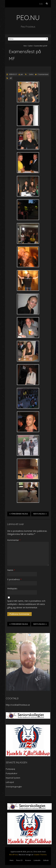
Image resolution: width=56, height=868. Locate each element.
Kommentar (14, 540)
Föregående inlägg (19, 514)
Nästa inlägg (40, 514)
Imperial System (13, 778)
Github (46, 860)
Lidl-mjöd (10, 782)
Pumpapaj (10, 769)
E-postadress (14, 579)
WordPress (13, 855)
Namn (11, 570)
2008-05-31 (13, 74)
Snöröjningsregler (14, 787)
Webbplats (12, 589)
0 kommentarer (43, 74)
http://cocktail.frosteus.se (18, 705)
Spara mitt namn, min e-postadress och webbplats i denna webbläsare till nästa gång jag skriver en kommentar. (26, 604)
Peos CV (19, 860)
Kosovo (28, 860)
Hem (25, 46)
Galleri (30, 46)
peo (22, 74)
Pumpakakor (12, 773)
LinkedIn (37, 860)
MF (11, 78)
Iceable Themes (40, 855)
